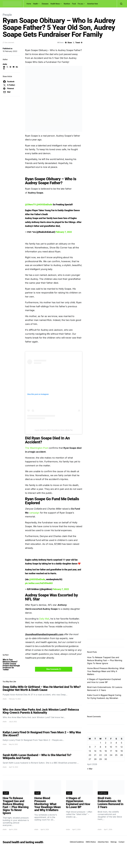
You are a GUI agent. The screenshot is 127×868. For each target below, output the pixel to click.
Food (74, 4)
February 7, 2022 (64, 232)
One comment (9, 43)
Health (35, 4)
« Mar (90, 769)
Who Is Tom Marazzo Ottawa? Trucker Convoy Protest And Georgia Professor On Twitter (11, 665)
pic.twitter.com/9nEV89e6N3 (39, 583)
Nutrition (67, 4)
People (7, 15)
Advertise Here (92, 4)
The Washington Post (37, 448)
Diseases (45, 4)
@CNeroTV (30, 204)
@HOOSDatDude (44, 204)
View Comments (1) (54, 669)
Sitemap (114, 842)
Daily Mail (44, 619)
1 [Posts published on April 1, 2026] (100, 743)
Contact (121, 842)
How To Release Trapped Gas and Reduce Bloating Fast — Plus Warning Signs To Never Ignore (105, 660)
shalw (5, 64)
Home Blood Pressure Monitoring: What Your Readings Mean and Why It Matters (106, 671)
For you (80, 4)
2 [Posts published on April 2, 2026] (106, 743)
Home (29, 4)
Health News (55, 4)
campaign (34, 513)
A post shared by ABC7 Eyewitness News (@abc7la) (54, 430)
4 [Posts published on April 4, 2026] (116, 743)
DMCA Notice (91, 842)
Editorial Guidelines (77, 842)
